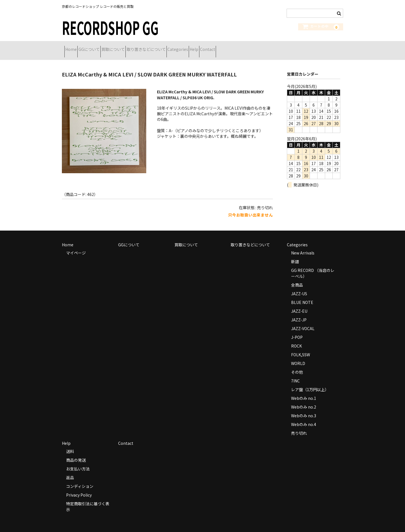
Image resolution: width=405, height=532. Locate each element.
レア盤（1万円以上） (310, 382)
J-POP (297, 330)
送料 (70, 444)
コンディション (80, 479)
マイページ (76, 246)
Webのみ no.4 (304, 417)
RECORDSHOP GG (110, 27)
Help (247, 47)
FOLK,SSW (301, 348)
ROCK (296, 339)
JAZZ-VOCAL (303, 321)
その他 (297, 365)
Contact (270, 47)
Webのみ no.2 (304, 400)
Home (74, 47)
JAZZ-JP (299, 313)
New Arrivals (303, 246)
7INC (295, 374)
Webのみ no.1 (304, 391)
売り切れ (299, 426)
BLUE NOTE (302, 295)
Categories (220, 47)
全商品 (297, 278)
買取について (136, 47)
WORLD (298, 356)
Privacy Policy (79, 488)
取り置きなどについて (179, 47)
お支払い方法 (78, 462)
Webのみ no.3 (304, 409)
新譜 (295, 254)
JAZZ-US (299, 287)
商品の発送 (76, 453)
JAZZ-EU (299, 304)
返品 (70, 470)
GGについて (102, 47)
